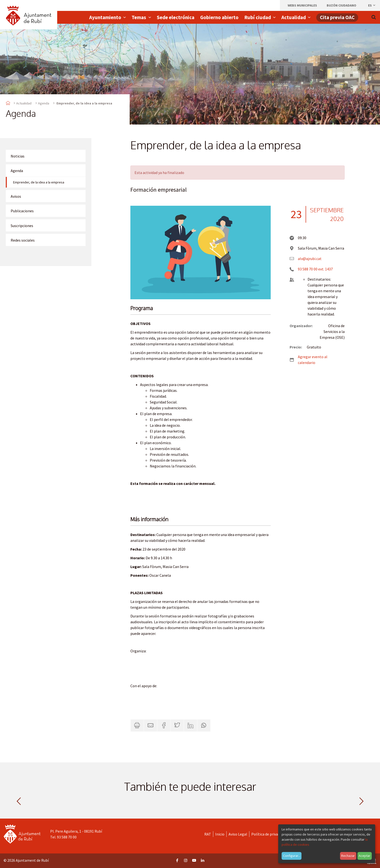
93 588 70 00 (67, 837)
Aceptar (364, 856)
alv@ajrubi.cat (310, 259)
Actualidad (24, 103)
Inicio (220, 834)
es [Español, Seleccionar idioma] (372, 5)
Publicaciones (22, 211)
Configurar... (292, 856)
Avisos (16, 196)
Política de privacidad (269, 834)
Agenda (44, 103)
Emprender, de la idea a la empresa (39, 182)
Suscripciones (22, 226)
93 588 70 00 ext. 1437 (315, 269)
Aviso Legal (238, 834)
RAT (208, 834)
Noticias (18, 156)
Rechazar (348, 856)
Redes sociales (23, 240)
